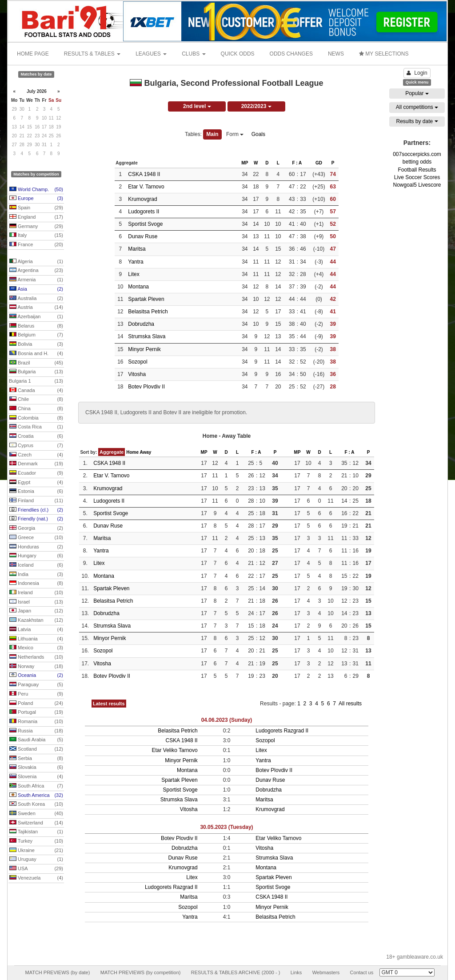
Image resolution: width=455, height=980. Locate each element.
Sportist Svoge (145, 224)
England (36, 217)
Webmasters (326, 972)
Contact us (362, 972)
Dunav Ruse (143, 236)
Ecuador (36, 473)
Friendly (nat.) (36, 519)
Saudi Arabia (36, 740)
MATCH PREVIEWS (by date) (57, 972)
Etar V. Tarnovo (146, 187)
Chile (36, 400)
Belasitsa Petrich (148, 312)
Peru (36, 694)
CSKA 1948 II (144, 174)
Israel (36, 602)
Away (145, 452)
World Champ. (36, 190)
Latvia (36, 630)
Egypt (36, 483)
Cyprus (36, 446)
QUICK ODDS (238, 54)
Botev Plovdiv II (146, 387)
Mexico (36, 648)
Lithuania (36, 639)
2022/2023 (256, 106)
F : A (297, 163)
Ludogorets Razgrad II (282, 731)
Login (417, 73)
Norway (36, 667)
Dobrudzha (141, 324)
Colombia (36, 418)
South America (36, 796)
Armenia (36, 280)
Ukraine (36, 851)
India (36, 575)
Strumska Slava (147, 336)
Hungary (36, 556)
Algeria (36, 262)
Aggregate (112, 452)
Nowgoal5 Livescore (417, 185)
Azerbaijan (36, 317)
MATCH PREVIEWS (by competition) (141, 972)
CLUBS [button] (194, 54)
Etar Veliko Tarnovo (174, 750)
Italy (36, 236)
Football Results (417, 170)
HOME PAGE (33, 54)
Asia (36, 289)
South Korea (36, 804)
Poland (36, 704)
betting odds (417, 162)
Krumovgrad (142, 199)
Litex (134, 274)
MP (245, 163)
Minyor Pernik (144, 349)
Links (296, 972)
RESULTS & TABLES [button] (92, 54)
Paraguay (36, 685)
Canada (36, 391)
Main (212, 134)
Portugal (36, 712)
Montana (138, 287)
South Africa (36, 786)
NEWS (336, 54)
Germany (36, 227)
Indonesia (36, 584)
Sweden (36, 814)
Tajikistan (36, 832)
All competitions (417, 107)
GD (319, 163)
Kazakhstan (36, 620)
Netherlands (36, 657)
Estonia (36, 492)
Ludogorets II (144, 212)
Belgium (36, 335)
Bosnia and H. (36, 354)
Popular (417, 93)
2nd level (197, 106)
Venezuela (36, 878)
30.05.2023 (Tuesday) (226, 827)
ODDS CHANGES (291, 54)
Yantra (136, 262)
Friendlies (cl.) (36, 510)
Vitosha (137, 374)
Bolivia (36, 344)
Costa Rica (36, 427)
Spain (36, 208)
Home (132, 452)
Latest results (109, 704)
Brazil (36, 363)
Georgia (36, 528)
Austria (36, 308)
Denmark (36, 464)
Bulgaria (36, 372)
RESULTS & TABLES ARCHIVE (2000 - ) (236, 972)
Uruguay (36, 860)
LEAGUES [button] (151, 54)
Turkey (36, 841)
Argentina (36, 271)
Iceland (36, 565)
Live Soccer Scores (417, 177)
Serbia (36, 759)
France (36, 245)
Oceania (36, 676)
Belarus (36, 326)
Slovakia (36, 768)
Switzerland (36, 823)
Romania (36, 722)
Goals (258, 134)
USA (36, 869)
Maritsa (137, 249)
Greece (36, 538)
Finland (36, 501)
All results (350, 704)
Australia (36, 299)
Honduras (36, 547)
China (36, 409)
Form (235, 134)
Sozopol (138, 362)
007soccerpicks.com (417, 154)
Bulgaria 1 (36, 381)
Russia (36, 731)
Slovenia (36, 777)
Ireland (36, 593)
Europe (36, 199)
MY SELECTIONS (384, 54)
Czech (36, 455)
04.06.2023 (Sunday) (227, 720)
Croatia (36, 436)
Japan (36, 611)
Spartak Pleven (146, 299)
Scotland (36, 749)
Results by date (417, 121)
